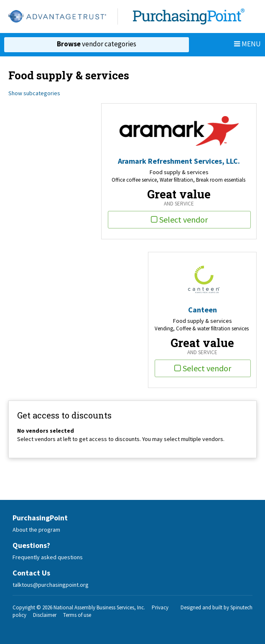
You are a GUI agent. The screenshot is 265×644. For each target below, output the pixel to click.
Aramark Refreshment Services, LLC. (179, 161)
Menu (247, 44)
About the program (36, 530)
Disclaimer (45, 615)
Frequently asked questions (48, 557)
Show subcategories (34, 93)
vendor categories (97, 44)
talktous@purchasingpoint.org (51, 585)
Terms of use (77, 615)
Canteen (203, 310)
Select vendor (179, 219)
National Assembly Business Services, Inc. (99, 607)
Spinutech (241, 607)
